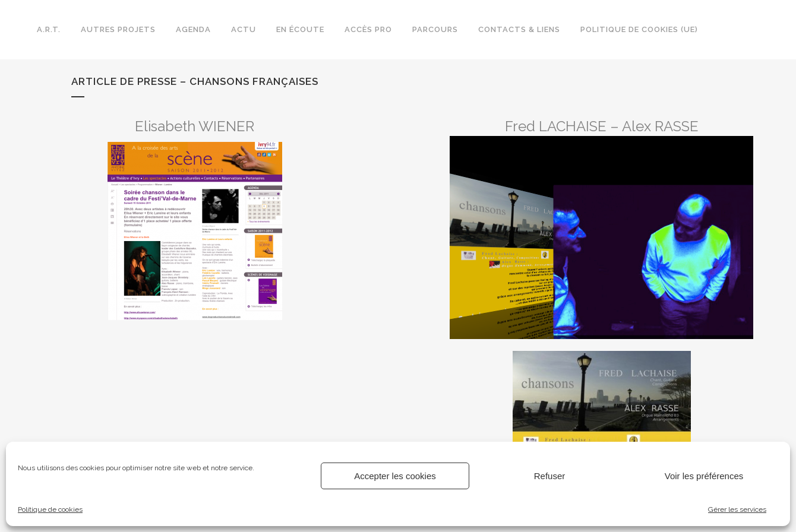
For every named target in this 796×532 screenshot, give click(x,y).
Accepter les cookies (395, 476)
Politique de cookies (50, 509)
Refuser (550, 476)
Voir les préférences (704, 476)
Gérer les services (737, 509)
